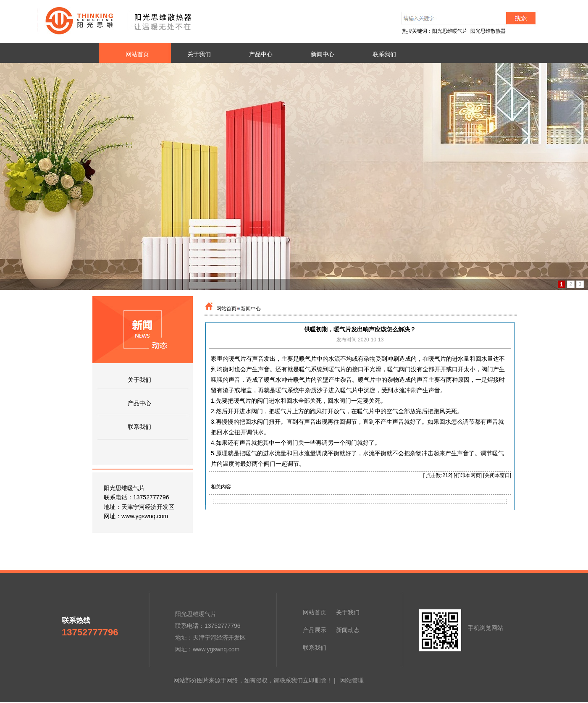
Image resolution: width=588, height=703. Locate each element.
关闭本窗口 (497, 475)
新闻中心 (251, 309)
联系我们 (139, 427)
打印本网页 (468, 475)
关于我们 (139, 380)
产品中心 (139, 403)
